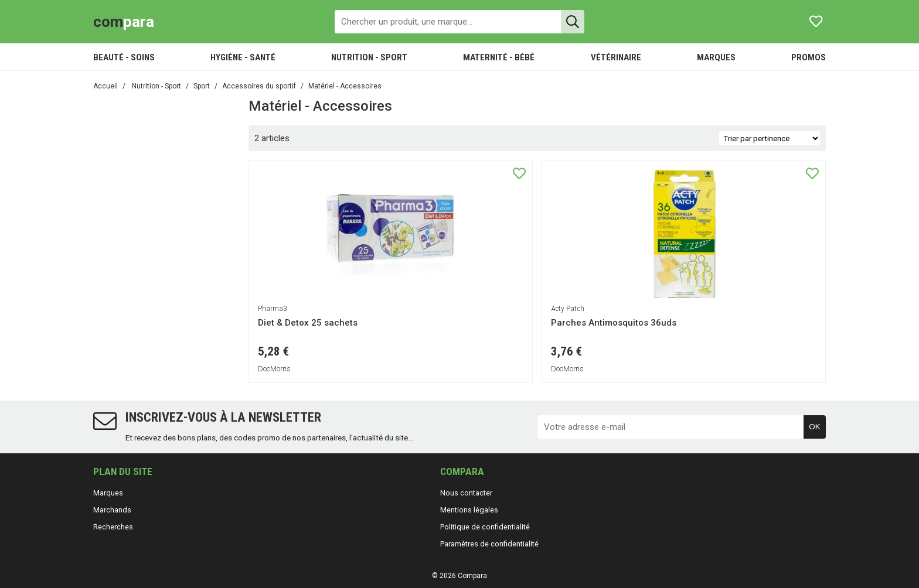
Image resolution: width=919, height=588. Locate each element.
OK (814, 427)
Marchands (112, 510)
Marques (108, 493)
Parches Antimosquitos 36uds (614, 323)
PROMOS (809, 57)
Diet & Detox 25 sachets (308, 323)
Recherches (113, 527)
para (124, 22)
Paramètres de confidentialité (489, 544)
